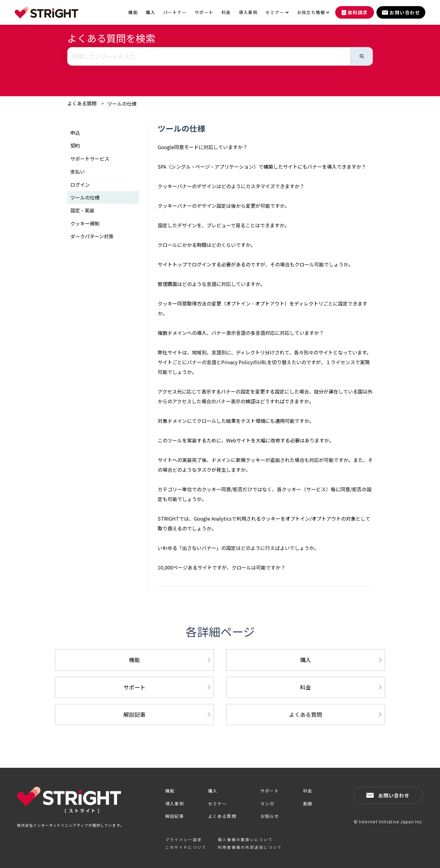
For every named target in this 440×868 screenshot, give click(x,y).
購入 (306, 660)
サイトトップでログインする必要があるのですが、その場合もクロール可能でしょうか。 (255, 264)
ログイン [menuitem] (80, 185)
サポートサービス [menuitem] (90, 159)
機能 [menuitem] (133, 12)
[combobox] (209, 56)
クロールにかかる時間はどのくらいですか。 (207, 245)
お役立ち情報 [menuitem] (311, 12)
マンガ (267, 804)
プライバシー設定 (184, 839)
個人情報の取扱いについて (245, 839)
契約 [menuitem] (75, 145)
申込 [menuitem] (75, 133)
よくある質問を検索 (111, 38)
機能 (134, 660)
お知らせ (270, 816)
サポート (134, 687)
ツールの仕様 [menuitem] (85, 197)
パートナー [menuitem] (175, 12)
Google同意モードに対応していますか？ (203, 147)
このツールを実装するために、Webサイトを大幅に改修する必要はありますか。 (246, 440)
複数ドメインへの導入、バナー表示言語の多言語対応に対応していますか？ (241, 333)
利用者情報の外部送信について (250, 847)
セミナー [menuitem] (275, 12)
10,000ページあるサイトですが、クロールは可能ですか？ (222, 567)
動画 (308, 804)
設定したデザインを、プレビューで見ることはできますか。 (224, 225)
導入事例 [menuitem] (248, 12)
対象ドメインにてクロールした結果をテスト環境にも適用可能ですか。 (236, 421)
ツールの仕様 (122, 104)
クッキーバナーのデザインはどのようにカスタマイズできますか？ (231, 186)
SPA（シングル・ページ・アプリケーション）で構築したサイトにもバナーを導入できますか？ (262, 167)
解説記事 (134, 714)
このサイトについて (186, 847)
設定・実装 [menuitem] (82, 210)
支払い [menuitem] (78, 171)
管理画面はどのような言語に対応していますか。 (211, 284)
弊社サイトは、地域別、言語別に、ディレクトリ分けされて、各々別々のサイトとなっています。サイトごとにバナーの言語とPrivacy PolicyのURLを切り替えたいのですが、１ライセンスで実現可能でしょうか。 (264, 362)
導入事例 (175, 804)
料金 (306, 687)
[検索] (362, 56)
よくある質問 (82, 103)
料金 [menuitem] (226, 12)
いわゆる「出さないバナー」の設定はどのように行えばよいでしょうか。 (238, 548)
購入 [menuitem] (150, 12)
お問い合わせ (394, 795)
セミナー (218, 804)
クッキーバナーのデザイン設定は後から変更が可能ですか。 (224, 206)
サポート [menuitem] (204, 12)
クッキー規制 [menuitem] (85, 223)
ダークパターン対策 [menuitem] (92, 236)
